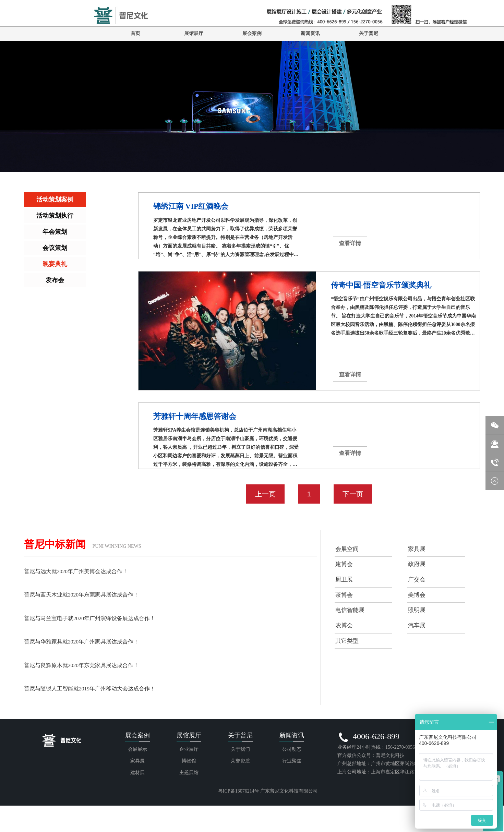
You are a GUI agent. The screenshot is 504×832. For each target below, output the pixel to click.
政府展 (419, 571)
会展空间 (349, 551)
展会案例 (252, 33)
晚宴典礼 (55, 264)
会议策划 (55, 248)
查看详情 (350, 243)
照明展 (419, 629)
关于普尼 (369, 33)
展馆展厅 (194, 33)
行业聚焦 (292, 791)
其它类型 (349, 668)
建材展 (137, 802)
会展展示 (137, 779)
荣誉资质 (240, 791)
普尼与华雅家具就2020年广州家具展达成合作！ (89, 641)
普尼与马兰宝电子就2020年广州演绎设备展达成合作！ (98, 618)
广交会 (419, 590)
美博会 (419, 610)
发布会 (55, 280)
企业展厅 (189, 779)
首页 (135, 33)
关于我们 (240, 779)
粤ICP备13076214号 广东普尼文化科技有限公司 (268, 821)
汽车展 (419, 649)
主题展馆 (189, 802)
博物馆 (189, 791)
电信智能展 (352, 629)
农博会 (346, 649)
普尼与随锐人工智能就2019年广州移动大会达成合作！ (98, 688)
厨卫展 (346, 590)
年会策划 (55, 232)
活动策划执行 (55, 216)
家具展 (419, 551)
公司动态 (292, 779)
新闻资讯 (310, 33)
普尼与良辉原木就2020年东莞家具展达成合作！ (89, 664)
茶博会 (346, 610)
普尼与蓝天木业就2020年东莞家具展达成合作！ (89, 594)
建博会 (346, 571)
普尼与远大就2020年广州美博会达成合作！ (83, 571)
